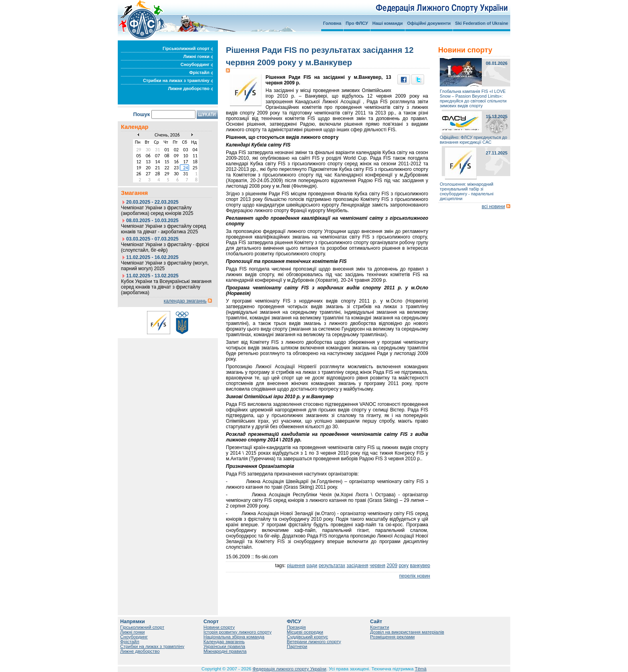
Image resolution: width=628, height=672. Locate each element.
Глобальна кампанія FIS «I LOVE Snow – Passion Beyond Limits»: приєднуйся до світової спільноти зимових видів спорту (473, 98)
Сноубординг (197, 64)
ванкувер (420, 566)
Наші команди (388, 23)
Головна (332, 23)
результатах (332, 566)
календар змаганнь (185, 301)
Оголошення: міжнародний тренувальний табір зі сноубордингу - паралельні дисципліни (467, 191)
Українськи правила (224, 646)
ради (312, 566)
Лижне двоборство (190, 88)
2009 (392, 566)
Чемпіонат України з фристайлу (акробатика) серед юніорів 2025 (157, 211)
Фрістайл (201, 72)
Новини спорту (219, 627)
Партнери (297, 646)
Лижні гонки (198, 56)
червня (377, 566)
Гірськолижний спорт (188, 48)
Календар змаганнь (224, 642)
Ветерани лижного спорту (314, 642)
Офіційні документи (429, 23)
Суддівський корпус (307, 637)
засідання (357, 566)
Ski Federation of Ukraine (482, 23)
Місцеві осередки (305, 632)
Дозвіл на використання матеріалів (407, 632)
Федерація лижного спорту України (290, 669)
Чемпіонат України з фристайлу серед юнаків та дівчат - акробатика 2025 (163, 229)
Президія (296, 627)
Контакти (379, 627)
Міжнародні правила (225, 651)
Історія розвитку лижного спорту (238, 632)
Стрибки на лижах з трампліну (178, 80)
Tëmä (421, 669)
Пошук (141, 114)
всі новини (493, 207)
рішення (296, 566)
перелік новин (415, 576)
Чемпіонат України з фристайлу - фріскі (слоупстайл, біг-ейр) (165, 247)
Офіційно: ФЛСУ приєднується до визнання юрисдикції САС (473, 140)
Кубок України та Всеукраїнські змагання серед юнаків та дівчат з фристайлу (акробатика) (166, 287)
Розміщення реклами (392, 637)
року (404, 566)
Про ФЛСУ (357, 23)
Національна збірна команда (234, 637)
